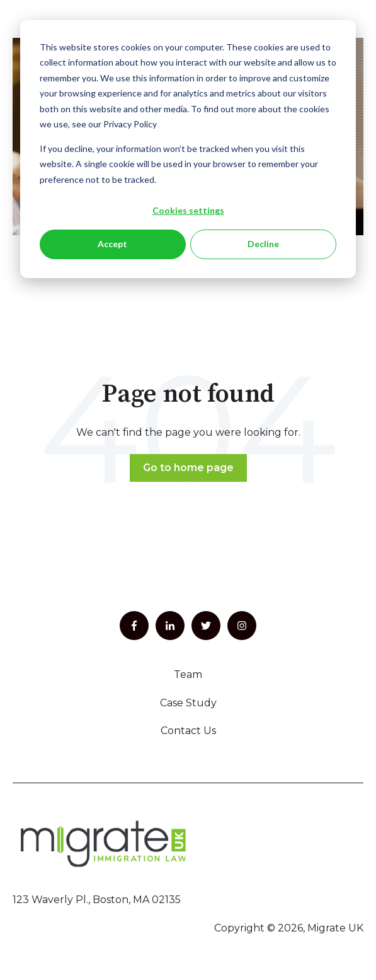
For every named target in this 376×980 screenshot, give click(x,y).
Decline (263, 244)
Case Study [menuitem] (188, 703)
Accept (112, 244)
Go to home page (188, 468)
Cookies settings (188, 210)
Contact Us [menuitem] (188, 731)
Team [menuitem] (188, 674)
